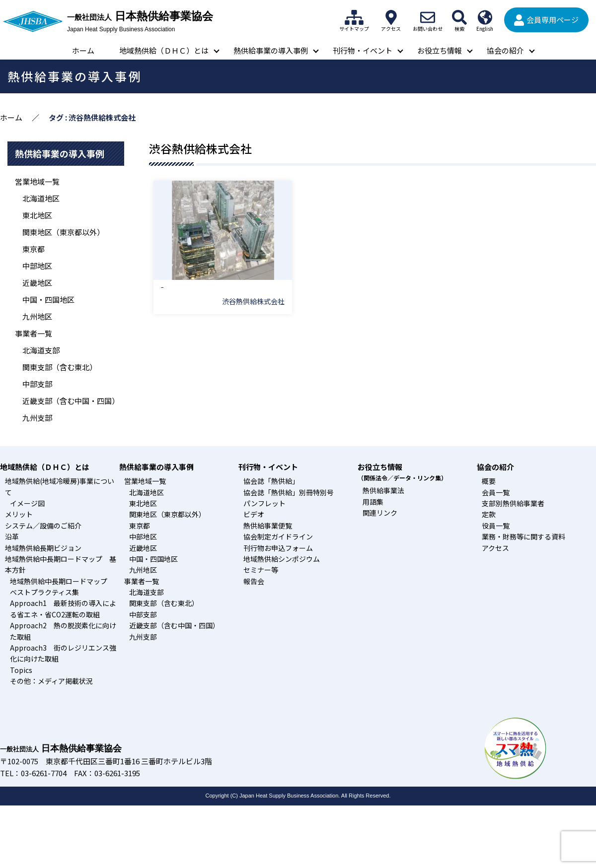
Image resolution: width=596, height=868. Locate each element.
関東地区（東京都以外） (63, 232)
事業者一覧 (34, 333)
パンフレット (264, 503)
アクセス (391, 17)
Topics (21, 670)
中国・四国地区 (48, 300)
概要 (489, 481)
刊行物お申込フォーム (278, 548)
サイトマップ (354, 17)
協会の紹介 (505, 50)
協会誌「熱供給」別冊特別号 (289, 492)
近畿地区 (37, 283)
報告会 (254, 581)
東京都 (34, 249)
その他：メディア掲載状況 (51, 681)
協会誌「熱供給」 (271, 481)
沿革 (12, 536)
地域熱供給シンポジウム (282, 559)
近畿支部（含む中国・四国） (71, 401)
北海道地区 (41, 198)
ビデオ (254, 514)
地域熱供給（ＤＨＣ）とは (164, 50)
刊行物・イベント (363, 50)
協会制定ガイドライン (278, 536)
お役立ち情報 (440, 50)
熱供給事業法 (383, 490)
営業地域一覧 (37, 181)
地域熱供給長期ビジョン (43, 548)
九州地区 (37, 316)
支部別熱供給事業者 (513, 503)
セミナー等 (261, 570)
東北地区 (37, 215)
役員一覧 (496, 526)
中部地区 (37, 266)
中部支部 (37, 384)
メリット (19, 514)
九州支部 (37, 418)
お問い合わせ (428, 17)
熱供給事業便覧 (268, 526)
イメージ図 (27, 503)
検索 (459, 17)
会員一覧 (496, 492)
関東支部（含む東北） (60, 367)
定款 (489, 514)
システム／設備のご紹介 (43, 526)
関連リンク (380, 513)
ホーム (83, 50)
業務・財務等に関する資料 (523, 536)
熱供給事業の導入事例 (271, 50)
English (485, 17)
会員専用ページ (553, 20)
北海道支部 (41, 350)
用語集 (373, 502)
